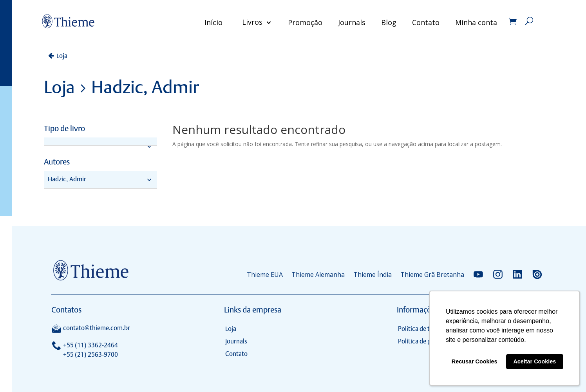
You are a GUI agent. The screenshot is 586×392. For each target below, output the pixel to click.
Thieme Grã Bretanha (432, 275)
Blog (386, 23)
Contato (423, 23)
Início (211, 23)
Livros (250, 22)
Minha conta (474, 23)
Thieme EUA (265, 275)
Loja (62, 56)
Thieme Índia (373, 275)
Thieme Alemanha (318, 275)
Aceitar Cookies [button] (534, 361)
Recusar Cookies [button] (475, 361)
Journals (349, 23)
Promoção (303, 23)
